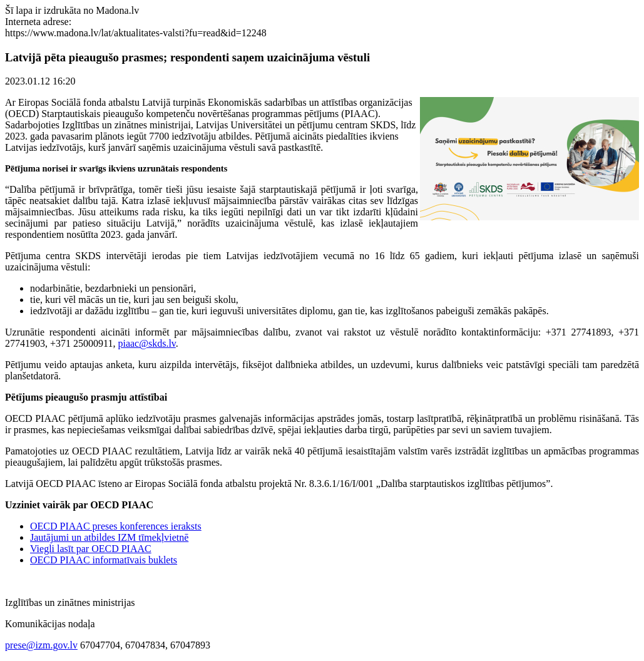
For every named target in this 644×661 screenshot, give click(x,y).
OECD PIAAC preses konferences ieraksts (116, 526)
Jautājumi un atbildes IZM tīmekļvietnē (109, 537)
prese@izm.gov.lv (41, 645)
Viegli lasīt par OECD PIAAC (91, 549)
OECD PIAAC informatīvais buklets (104, 560)
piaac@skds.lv (146, 343)
